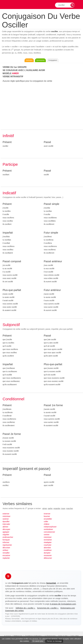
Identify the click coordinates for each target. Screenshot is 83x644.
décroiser (6, 548)
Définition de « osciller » (26, 608)
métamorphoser (50, 527)
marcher (70, 508)
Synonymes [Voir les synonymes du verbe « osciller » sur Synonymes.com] (40, 60)
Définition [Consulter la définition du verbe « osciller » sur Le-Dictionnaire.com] (29, 60)
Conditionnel (13, 399)
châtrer (47, 524)
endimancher (8, 537)
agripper (6, 532)
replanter (6, 558)
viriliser (5, 550)
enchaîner (48, 540)
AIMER (15, 73)
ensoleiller (48, 519)
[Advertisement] (42, 106)
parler (50, 508)
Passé (47, 142)
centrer (47, 535)
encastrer (6, 555)
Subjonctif (11, 325)
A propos (7, 636)
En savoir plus (38, 641)
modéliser (48, 550)
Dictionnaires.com (68, 608)
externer (6, 514)
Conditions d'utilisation (33, 636)
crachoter (48, 545)
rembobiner (48, 529)
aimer (45, 508)
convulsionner (49, 532)
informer (6, 542)
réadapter (48, 542)
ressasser (48, 555)
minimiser (7, 516)
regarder (57, 508)
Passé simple (52, 204)
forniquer (6, 540)
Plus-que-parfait (12, 290)
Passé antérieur (53, 261)
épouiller (6, 521)
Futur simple (51, 233)
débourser (48, 558)
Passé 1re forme (53, 405)
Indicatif (9, 193)
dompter (47, 553)
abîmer (5, 527)
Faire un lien (63, 636)
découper (6, 529)
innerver (47, 514)
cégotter (6, 535)
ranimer (6, 519)
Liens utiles (75, 636)
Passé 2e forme (12, 434)
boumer (47, 516)
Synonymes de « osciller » (48, 608)
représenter (7, 545)
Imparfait (8, 233)
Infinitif (8, 136)
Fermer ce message (54, 641)
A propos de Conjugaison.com (63, 604)
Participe (10, 164)
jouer (63, 508)
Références (18, 636)
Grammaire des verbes (14, 611)
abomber (47, 548)
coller (46, 521)
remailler (6, 553)
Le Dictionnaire (50, 636)
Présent (7, 142)
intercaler (6, 524)
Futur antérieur (52, 290)
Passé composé (12, 261)
